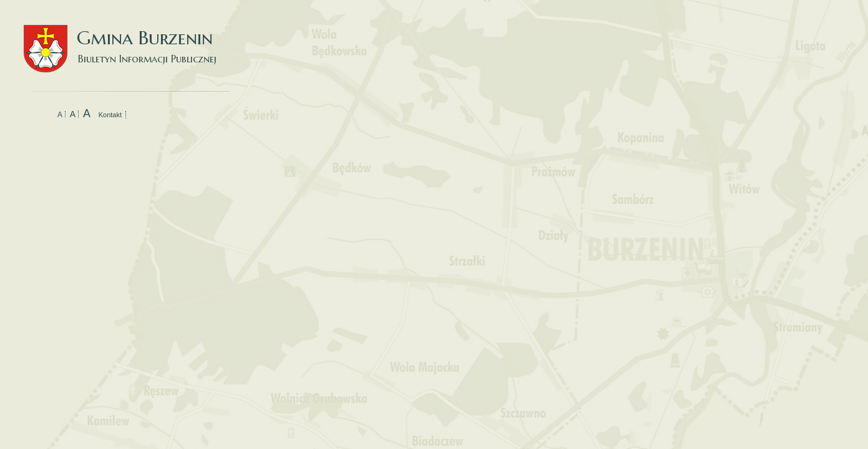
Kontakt (110, 115)
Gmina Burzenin (127, 37)
